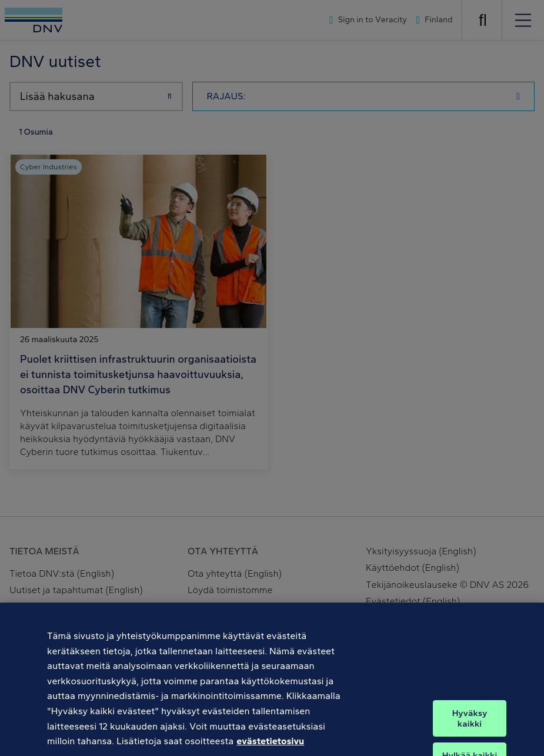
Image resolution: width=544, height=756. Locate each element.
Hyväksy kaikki (470, 728)
